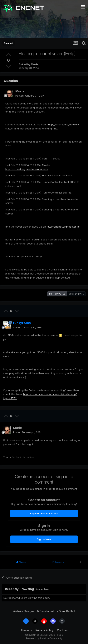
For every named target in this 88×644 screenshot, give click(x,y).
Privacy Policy (44, 630)
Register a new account (44, 513)
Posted (30, 96)
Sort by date (76, 294)
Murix (35, 64)
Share (21, 562)
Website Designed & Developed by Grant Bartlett (44, 611)
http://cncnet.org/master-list (64, 227)
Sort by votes (57, 294)
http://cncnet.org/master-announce (27, 169)
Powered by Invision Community (44, 638)
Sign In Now (44, 539)
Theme (26, 630)
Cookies (62, 630)
